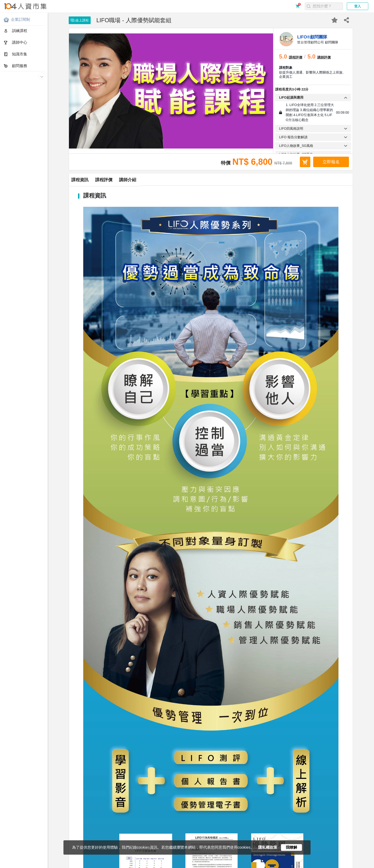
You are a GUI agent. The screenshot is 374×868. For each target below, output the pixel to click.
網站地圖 (130, 865)
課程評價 (142, 180)
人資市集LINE (171, 865)
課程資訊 (93, 180)
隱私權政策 (33, 865)
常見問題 (82, 865)
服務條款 (50, 865)
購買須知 (66, 865)
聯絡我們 (114, 865)
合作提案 (98, 865)
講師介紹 (192, 180)
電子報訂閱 (148, 865)
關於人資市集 (12, 865)
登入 (358, 6)
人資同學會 (196, 865)
